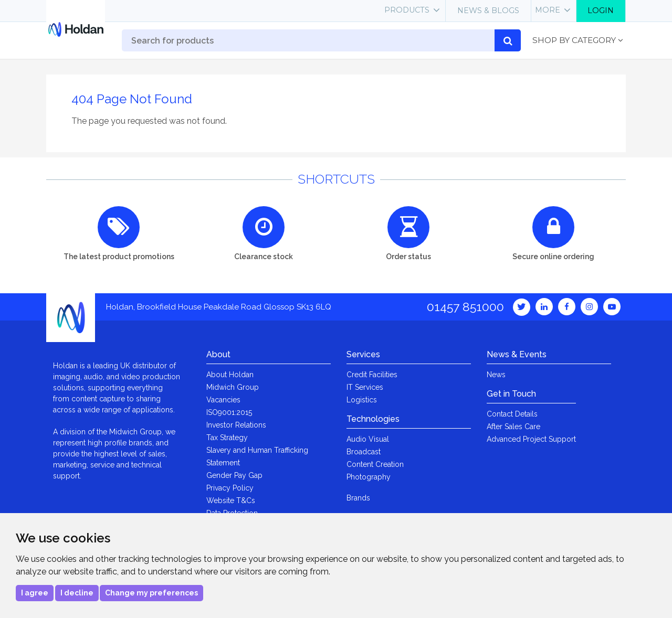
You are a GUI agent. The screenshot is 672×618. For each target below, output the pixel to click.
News (496, 375)
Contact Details (512, 414)
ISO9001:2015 (229, 412)
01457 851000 (465, 307)
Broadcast (364, 452)
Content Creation (375, 464)
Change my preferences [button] (151, 593)
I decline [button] (77, 593)
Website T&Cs (231, 500)
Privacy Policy (230, 488)
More (548, 10)
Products (407, 10)
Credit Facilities (372, 375)
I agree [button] (35, 593)
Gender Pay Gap (234, 475)
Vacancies (223, 400)
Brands (358, 498)
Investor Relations (236, 425)
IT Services (365, 387)
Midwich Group (233, 387)
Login (601, 10)
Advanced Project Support (531, 439)
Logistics (362, 400)
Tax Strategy (227, 438)
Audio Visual (368, 439)
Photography (369, 477)
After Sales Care (513, 427)
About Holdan (230, 375)
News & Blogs (488, 10)
